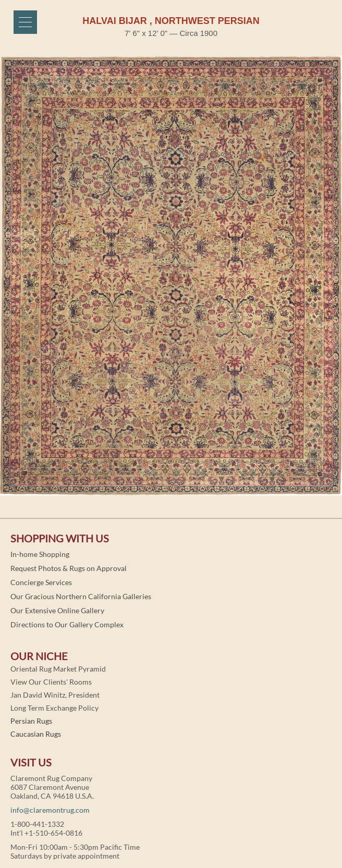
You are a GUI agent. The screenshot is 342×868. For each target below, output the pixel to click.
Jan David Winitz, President (55, 695)
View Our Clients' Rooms (51, 682)
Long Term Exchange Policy (54, 708)
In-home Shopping (40, 554)
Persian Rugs (31, 721)
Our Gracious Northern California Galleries (81, 596)
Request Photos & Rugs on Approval (69, 568)
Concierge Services (41, 582)
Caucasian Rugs (36, 734)
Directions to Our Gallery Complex (67, 624)
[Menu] (25, 22)
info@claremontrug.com (50, 810)
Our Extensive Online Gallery (57, 610)
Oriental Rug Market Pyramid (58, 669)
